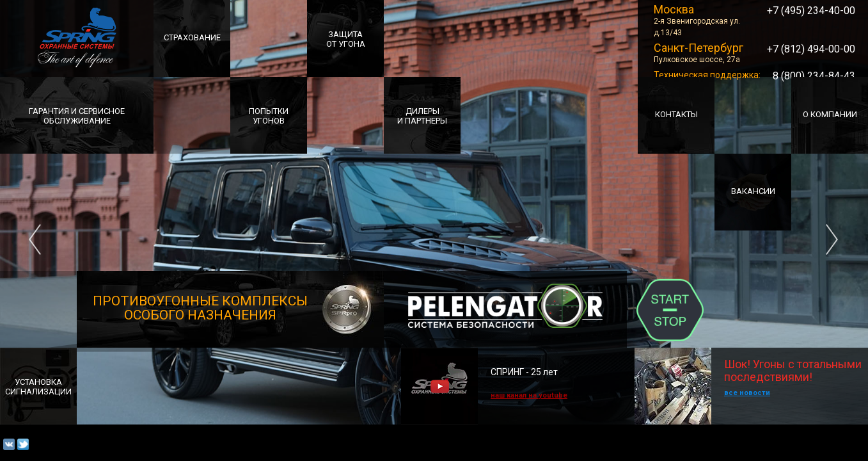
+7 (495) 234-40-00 (811, 11)
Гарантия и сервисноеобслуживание (77, 116)
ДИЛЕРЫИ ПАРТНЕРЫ (422, 116)
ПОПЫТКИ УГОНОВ (269, 116)
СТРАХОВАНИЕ (192, 37)
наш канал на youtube (529, 395)
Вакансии (753, 191)
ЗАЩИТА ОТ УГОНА (346, 39)
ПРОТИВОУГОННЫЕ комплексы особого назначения (202, 308)
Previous (35, 230)
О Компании (830, 114)
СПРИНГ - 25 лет (524, 372)
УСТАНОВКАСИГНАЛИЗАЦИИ (38, 387)
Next (832, 230)
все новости (747, 393)
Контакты (676, 114)
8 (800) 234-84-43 (814, 76)
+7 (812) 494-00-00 (811, 49)
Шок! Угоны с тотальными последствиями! (748, 366)
